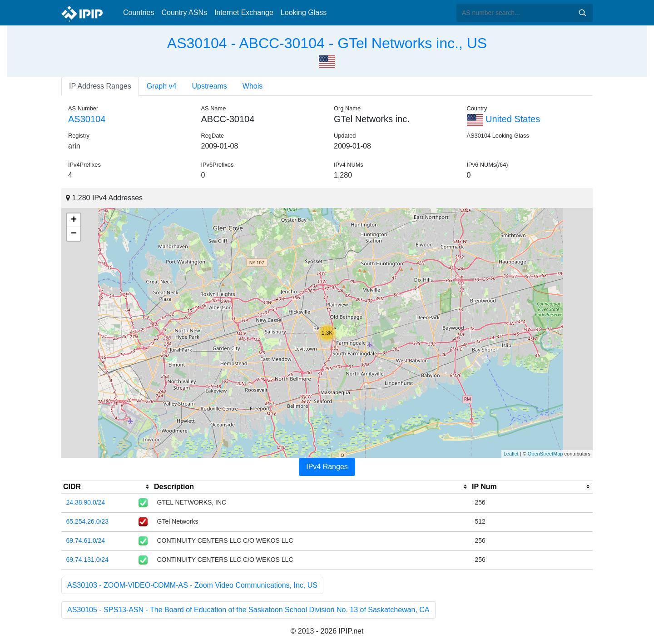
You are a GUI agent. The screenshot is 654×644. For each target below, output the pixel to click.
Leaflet (511, 454)
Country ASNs (184, 12)
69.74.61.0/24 (86, 540)
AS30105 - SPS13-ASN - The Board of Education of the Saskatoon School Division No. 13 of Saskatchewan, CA (248, 610)
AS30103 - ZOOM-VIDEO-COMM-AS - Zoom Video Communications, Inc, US (192, 585)
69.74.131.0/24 (87, 560)
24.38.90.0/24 (86, 502)
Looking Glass (304, 12)
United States (504, 119)
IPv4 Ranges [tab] (327, 467)
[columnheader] (107, 487)
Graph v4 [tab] (162, 86)
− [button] (74, 234)
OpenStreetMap (545, 454)
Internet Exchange (244, 12)
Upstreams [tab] (210, 86)
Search (582, 13)
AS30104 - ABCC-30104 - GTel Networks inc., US (327, 43)
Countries (139, 12)
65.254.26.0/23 (87, 521)
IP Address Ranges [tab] (100, 86)
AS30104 (87, 119)
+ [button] (74, 220)
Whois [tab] (253, 86)
